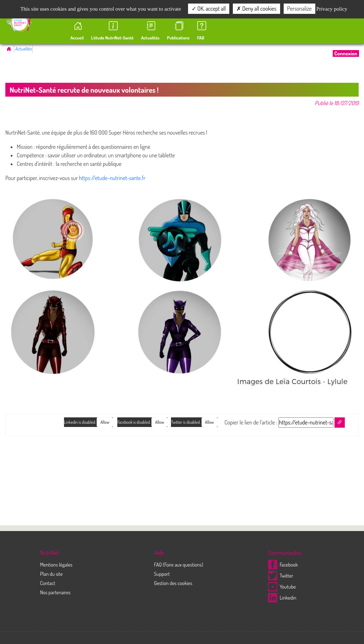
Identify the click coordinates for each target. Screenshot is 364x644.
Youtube (282, 586)
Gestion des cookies (173, 583)
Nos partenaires (55, 592)
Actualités (23, 49)
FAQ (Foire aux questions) (178, 564)
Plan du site (52, 574)
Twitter (281, 575)
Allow (210, 422)
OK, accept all (209, 9)
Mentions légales (56, 564)
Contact (48, 583)
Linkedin (282, 597)
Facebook (283, 564)
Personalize (299, 9)
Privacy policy (332, 9)
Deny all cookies (256, 9)
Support (162, 574)
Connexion (346, 53)
